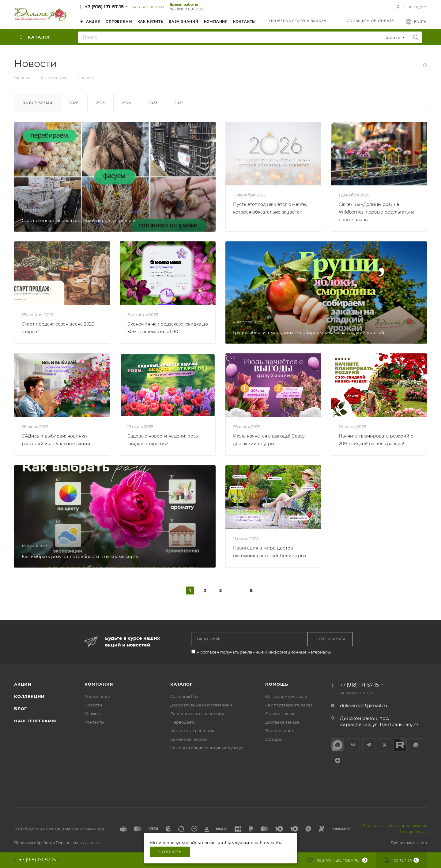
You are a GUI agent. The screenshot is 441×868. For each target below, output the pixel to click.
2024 (127, 103)
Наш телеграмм (35, 721)
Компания (99, 684)
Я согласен (170, 852)
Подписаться (331, 639)
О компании (97, 696)
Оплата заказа (280, 713)
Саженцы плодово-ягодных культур (207, 748)
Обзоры (273, 739)
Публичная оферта (409, 843)
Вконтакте (353, 745)
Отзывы (92, 713)
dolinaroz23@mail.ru (364, 705)
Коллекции (29, 696)
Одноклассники (384, 745)
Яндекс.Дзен (338, 760)
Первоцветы (183, 722)
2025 (100, 103)
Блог (21, 709)
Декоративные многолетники (201, 705)
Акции (23, 684)
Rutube (400, 745)
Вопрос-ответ (279, 731)
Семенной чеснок (189, 739)
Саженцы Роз (184, 696)
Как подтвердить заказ (289, 705)
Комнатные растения (192, 731)
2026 (74, 103)
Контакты (94, 722)
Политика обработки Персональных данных (57, 843)
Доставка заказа (282, 722)
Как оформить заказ (286, 696)
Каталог (181, 684)
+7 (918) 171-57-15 (104, 7)
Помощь (277, 684)
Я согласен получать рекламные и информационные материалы (264, 652)
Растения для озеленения (197, 713)
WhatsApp (416, 745)
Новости (93, 705)
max (338, 745)
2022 (179, 103)
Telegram (369, 745)
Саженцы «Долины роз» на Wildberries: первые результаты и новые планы (376, 212)
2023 (153, 103)
